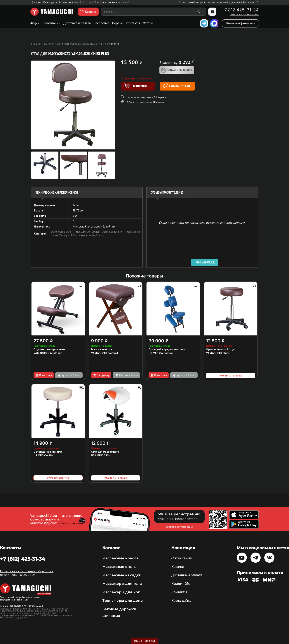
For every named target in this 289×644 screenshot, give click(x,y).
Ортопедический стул (220, 349)
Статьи (148, 23)
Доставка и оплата (77, 23)
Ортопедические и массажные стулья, (76, 232)
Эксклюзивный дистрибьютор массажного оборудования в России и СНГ (218, 2)
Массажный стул (102, 349)
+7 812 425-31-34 (240, 10)
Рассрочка (101, 23)
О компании (51, 23)
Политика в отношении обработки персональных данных (27, 573)
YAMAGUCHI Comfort (105, 353)
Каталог (178, 567)
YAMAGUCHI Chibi (218, 353)
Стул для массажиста (105, 452)
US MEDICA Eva (101, 455)
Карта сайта (181, 601)
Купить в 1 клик (177, 86)
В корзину (44, 375)
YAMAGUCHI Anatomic (48, 353)
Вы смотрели (145, 641)
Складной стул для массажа (167, 349)
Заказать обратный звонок (244, 14)
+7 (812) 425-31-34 (23, 559)
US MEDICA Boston (161, 353)
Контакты (133, 23)
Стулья (100, 235)
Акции (35, 23)
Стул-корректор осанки (49, 349)
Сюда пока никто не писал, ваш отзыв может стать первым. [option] (202, 222)
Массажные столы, (85, 235)
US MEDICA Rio (43, 455)
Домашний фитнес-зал (240, 23)
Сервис (117, 23)
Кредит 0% (180, 584)
